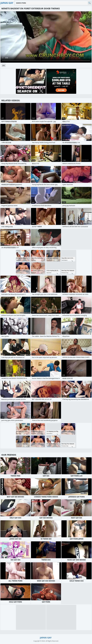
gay (4, 65)
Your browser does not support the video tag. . (46, 37)
